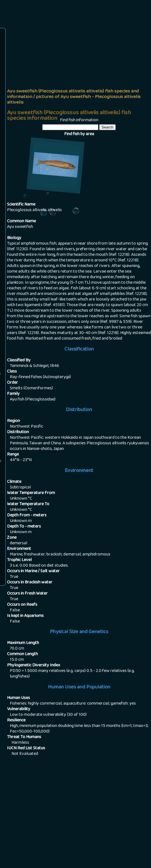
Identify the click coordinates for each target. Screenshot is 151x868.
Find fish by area (79, 134)
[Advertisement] (79, 71)
